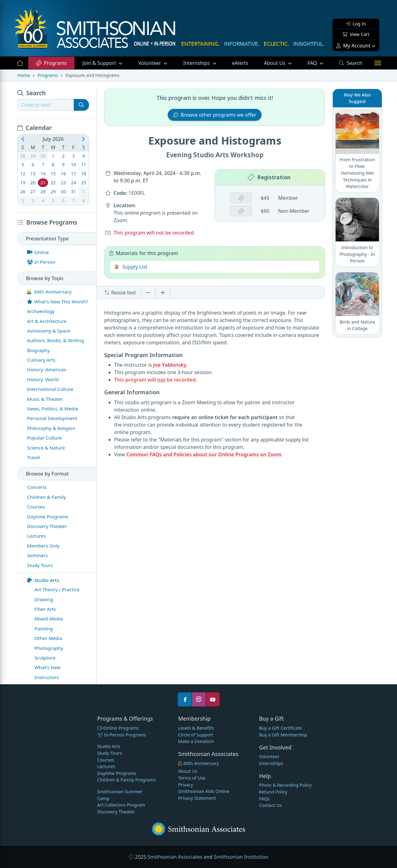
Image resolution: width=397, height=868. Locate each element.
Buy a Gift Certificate (280, 728)
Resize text (120, 293)
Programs (51, 63)
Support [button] (100, 63)
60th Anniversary (198, 763)
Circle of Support (196, 735)
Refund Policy (273, 792)
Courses (106, 760)
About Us (275, 63)
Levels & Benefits (196, 728)
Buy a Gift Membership (283, 735)
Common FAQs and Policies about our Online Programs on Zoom (204, 454)
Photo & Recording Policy (285, 785)
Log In (356, 24)
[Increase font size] (163, 293)
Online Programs (118, 728)
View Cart (356, 34)
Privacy (185, 785)
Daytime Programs (117, 773)
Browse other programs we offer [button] (215, 115)
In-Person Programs (122, 735)
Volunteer (150, 63)
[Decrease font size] (148, 293)
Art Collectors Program (121, 805)
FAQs (264, 799)
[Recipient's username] (46, 105)
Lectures (106, 766)
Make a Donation (196, 741)
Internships (197, 63)
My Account (353, 46)
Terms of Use (192, 778)
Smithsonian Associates (175, 857)
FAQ (319, 63)
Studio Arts (43, 580)
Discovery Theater (116, 812)
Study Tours (110, 753)
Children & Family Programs (127, 780)
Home (24, 75)
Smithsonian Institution (241, 857)
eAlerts (240, 63)
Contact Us (270, 805)
